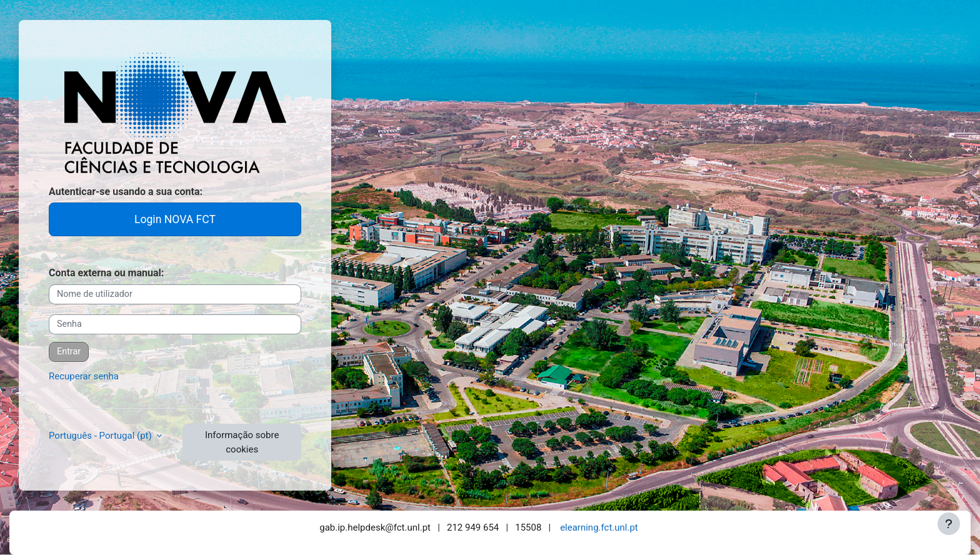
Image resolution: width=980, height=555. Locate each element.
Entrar (69, 352)
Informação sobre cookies (242, 442)
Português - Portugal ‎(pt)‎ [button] (101, 436)
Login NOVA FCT (175, 219)
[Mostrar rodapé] (949, 524)
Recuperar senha (84, 376)
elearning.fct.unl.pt (599, 527)
